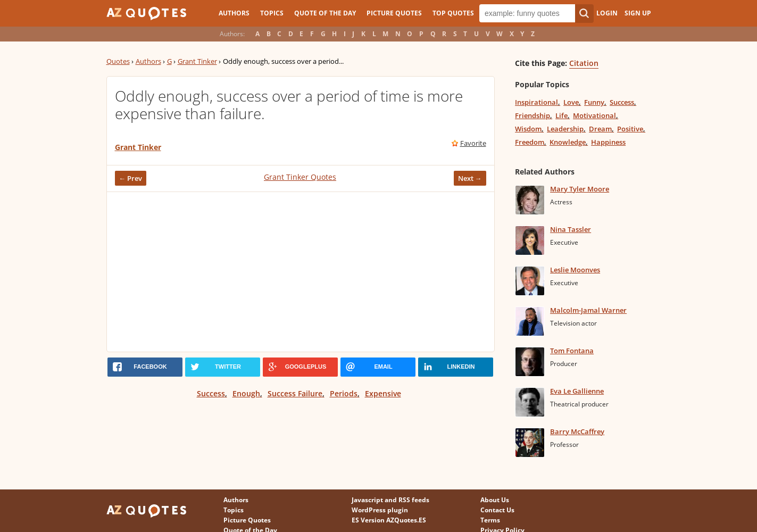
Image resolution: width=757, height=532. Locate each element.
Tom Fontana (572, 351)
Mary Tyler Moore (580, 189)
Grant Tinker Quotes (300, 177)
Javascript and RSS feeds (390, 500)
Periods (344, 393)
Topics (272, 13)
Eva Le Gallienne (577, 391)
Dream (600, 129)
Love (571, 102)
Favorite (473, 143)
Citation (584, 63)
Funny (594, 102)
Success (211, 393)
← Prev (131, 178)
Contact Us (497, 510)
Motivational (594, 115)
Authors (234, 13)
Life (561, 115)
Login (607, 13)
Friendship (533, 115)
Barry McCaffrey (577, 431)
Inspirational (536, 102)
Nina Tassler (571, 229)
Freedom (530, 142)
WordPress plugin (380, 510)
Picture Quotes (394, 13)
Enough (246, 393)
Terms (490, 520)
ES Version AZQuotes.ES (389, 520)
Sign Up (638, 13)
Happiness (608, 142)
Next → (470, 178)
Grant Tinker (197, 61)
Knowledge (568, 142)
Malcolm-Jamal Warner (588, 310)
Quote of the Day (325, 13)
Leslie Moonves (575, 270)
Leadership (565, 129)
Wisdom (528, 129)
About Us (495, 500)
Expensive (383, 393)
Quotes (118, 61)
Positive (630, 129)
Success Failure (295, 393)
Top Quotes (453, 13)
